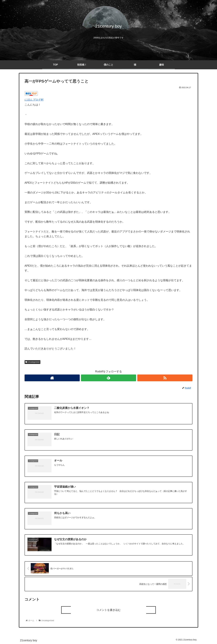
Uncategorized (32, 362)
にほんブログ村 (34, 100)
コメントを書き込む (108, 610)
